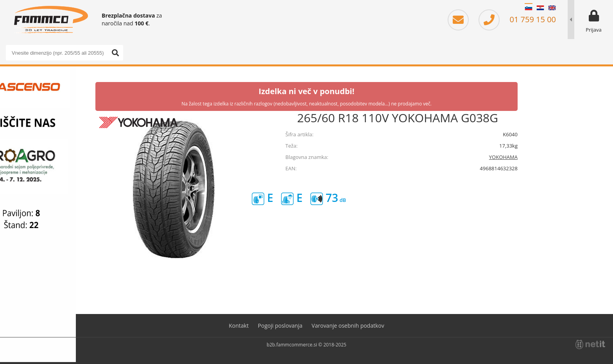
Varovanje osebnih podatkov (348, 326)
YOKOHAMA (503, 157)
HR (540, 8)
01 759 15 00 (517, 19)
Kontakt (239, 326)
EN (552, 8)
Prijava (594, 30)
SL (529, 8)
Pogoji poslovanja (280, 326)
